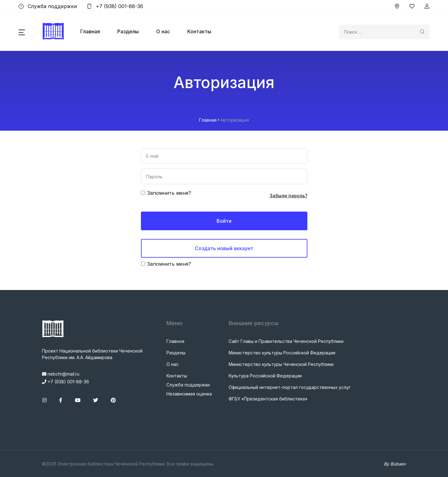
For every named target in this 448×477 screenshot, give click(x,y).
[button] (22, 32)
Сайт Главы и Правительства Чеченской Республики (286, 341)
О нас (163, 31)
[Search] (377, 32)
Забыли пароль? (289, 196)
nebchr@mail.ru (61, 374)
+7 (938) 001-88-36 (115, 6)
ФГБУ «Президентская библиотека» (268, 399)
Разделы (128, 31)
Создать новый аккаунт (224, 248)
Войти (224, 221)
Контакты (199, 31)
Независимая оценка (189, 394)
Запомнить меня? (169, 193)
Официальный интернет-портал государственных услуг (290, 387)
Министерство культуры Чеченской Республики (281, 364)
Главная (90, 31)
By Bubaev (395, 464)
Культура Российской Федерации (265, 376)
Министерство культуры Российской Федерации (282, 353)
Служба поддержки (48, 6)
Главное (175, 341)
